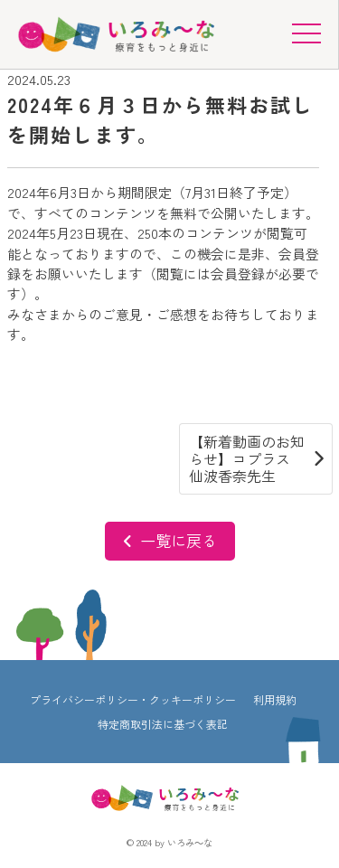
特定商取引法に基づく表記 (163, 724)
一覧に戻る (170, 540)
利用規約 (275, 699)
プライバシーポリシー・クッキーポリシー (133, 699)
